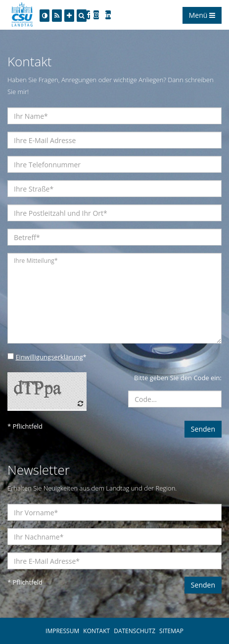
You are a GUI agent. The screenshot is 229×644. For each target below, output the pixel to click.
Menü (202, 15)
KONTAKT (96, 631)
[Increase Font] (69, 16)
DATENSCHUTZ (135, 631)
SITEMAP (171, 631)
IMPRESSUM (62, 631)
